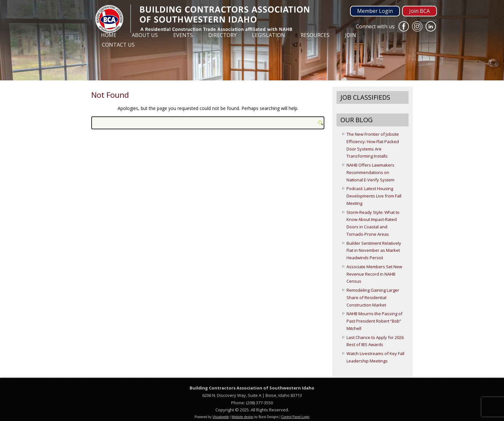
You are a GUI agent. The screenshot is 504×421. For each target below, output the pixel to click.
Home (109, 35)
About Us (145, 35)
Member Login (375, 11)
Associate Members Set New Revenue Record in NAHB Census (374, 274)
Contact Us (118, 45)
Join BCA (419, 11)
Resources (315, 35)
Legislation (269, 35)
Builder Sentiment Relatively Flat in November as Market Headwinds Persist (374, 251)
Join (351, 35)
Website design (242, 417)
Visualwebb (221, 417)
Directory (222, 35)
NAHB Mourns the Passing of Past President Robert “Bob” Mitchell (374, 321)
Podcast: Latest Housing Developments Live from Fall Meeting (374, 196)
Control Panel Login (295, 417)
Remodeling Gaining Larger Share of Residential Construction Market (373, 297)
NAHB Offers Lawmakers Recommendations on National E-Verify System (370, 172)
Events (183, 35)
